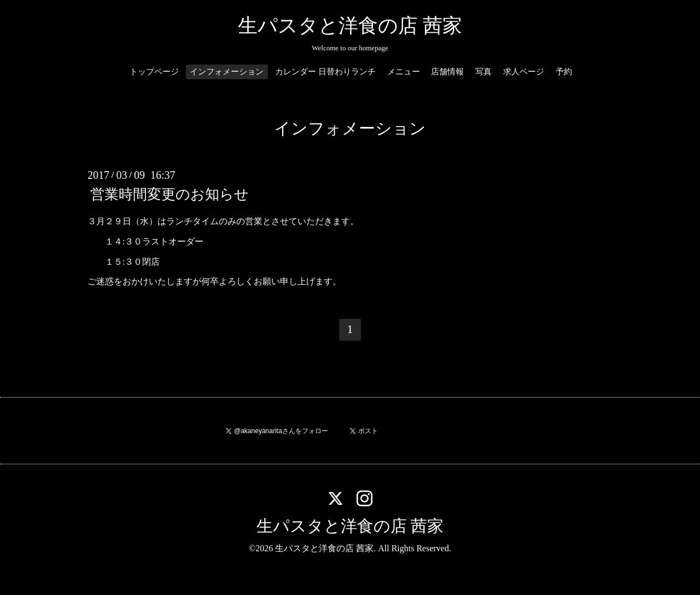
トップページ (154, 72)
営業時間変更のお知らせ (170, 194)
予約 (564, 72)
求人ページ (524, 72)
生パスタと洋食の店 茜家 (350, 26)
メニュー (404, 72)
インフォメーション (227, 72)
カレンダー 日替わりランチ (325, 72)
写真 (483, 72)
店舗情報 (447, 72)
